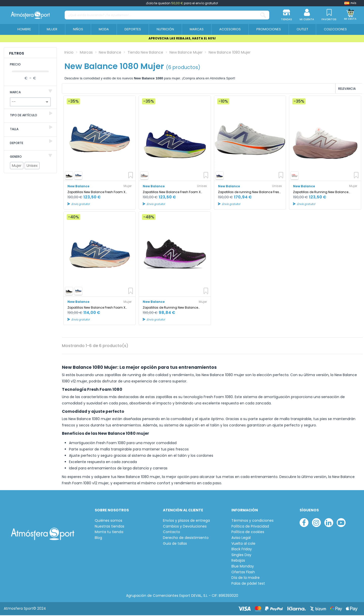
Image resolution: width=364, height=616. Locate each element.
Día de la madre (246, 578)
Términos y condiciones (252, 521)
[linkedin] (329, 523)
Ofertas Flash (243, 573)
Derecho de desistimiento (186, 539)
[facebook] (304, 523)
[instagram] (316, 523)
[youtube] (341, 523)
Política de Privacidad (250, 527)
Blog (98, 539)
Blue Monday (243, 567)
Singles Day (241, 556)
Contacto (172, 533)
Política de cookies (248, 533)
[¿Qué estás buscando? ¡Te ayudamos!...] (263, 15)
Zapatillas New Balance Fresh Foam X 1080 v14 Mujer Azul (96, 308)
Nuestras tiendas (110, 527)
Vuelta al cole (243, 544)
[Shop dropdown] (350, 3)
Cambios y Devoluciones (185, 527)
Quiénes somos (108, 521)
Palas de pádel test (248, 584)
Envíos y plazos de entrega (186, 521)
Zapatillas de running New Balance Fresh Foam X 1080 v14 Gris (250, 193)
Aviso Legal (241, 539)
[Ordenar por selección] (328, 89)
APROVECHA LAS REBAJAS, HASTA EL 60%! (182, 38)
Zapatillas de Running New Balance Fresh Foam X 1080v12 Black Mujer (170, 308)
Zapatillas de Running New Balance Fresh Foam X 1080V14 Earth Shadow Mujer (321, 193)
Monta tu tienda (109, 533)
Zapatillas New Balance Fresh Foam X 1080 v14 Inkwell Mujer (96, 193)
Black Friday (242, 550)
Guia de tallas (175, 544)
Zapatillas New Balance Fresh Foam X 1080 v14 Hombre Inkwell (172, 193)
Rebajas (238, 562)
